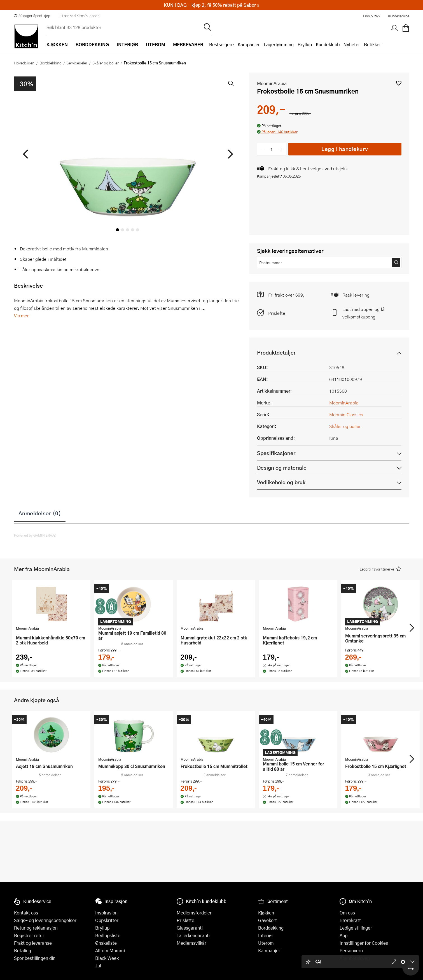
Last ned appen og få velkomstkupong (364, 313)
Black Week (107, 958)
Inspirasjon (106, 913)
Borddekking (51, 63)
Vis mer (21, 316)
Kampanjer (249, 44)
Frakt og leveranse (33, 943)
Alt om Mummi (110, 950)
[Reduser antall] (262, 149)
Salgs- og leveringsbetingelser (45, 920)
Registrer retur (29, 935)
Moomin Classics (346, 414)
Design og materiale (282, 468)
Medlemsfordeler (194, 913)
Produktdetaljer (276, 352)
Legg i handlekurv (345, 149)
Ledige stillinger (356, 928)
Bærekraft (350, 920)
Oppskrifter (107, 920)
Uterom (266, 943)
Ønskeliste (106, 943)
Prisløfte (277, 313)
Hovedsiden (24, 63)
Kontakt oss (26, 913)
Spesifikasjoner (276, 453)
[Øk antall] (281, 149)
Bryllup (305, 44)
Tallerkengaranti (193, 935)
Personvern (351, 950)
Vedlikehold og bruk (281, 482)
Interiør (266, 935)
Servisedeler (77, 63)
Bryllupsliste (108, 935)
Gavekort (267, 920)
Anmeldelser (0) (40, 513)
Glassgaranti (190, 928)
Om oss (347, 913)
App (343, 935)
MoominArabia (272, 83)
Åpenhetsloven (355, 958)
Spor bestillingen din (35, 958)
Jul (98, 966)
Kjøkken (266, 913)
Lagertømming (279, 44)
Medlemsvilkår (191, 943)
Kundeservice (399, 16)
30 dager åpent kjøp (32, 16)
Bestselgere (221, 44)
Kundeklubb (328, 44)
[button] (399, 83)
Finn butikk (372, 16)
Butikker (372, 44)
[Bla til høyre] (230, 154)
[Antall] (272, 149)
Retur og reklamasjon (36, 928)
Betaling (23, 950)
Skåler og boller (106, 63)
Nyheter (352, 44)
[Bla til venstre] (26, 154)
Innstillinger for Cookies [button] (364, 943)
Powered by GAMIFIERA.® (35, 535)
